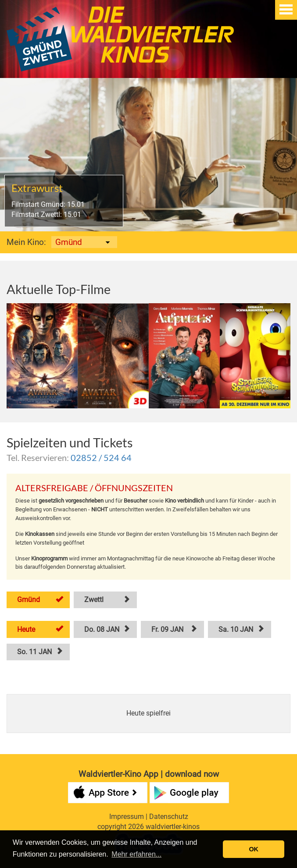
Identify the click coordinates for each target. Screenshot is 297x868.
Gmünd (29, 600)
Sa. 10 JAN (236, 629)
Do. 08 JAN (102, 629)
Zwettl (94, 600)
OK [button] (254, 849)
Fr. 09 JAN (167, 629)
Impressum (127, 817)
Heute (26, 629)
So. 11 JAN (34, 652)
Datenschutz (169, 817)
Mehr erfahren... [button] (136, 854)
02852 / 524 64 (101, 457)
